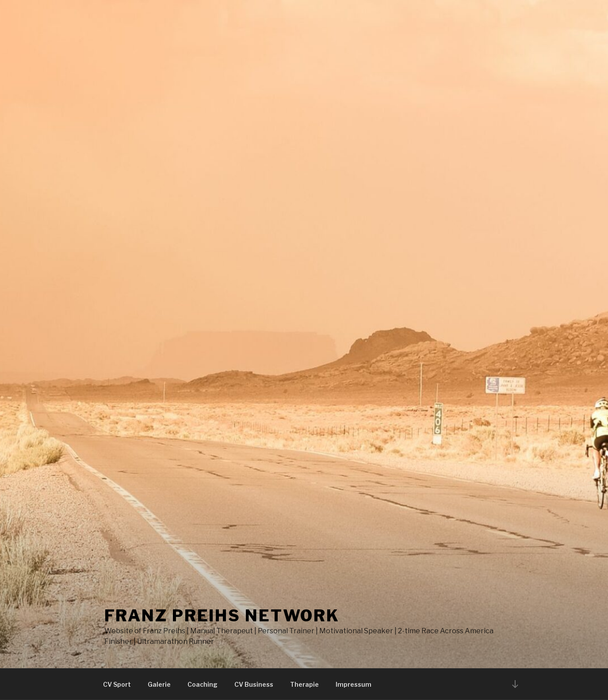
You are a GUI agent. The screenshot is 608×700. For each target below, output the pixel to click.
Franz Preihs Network (222, 616)
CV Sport (117, 684)
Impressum (354, 684)
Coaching (203, 684)
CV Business (254, 684)
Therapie (304, 684)
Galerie (159, 684)
